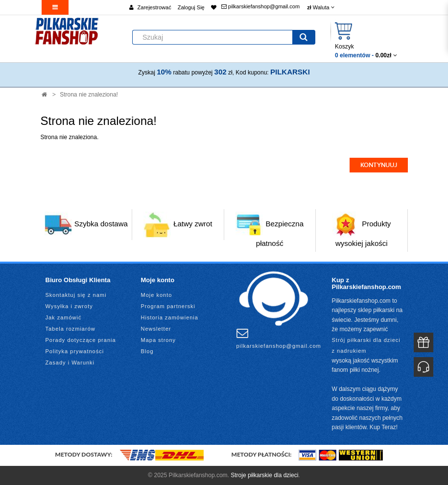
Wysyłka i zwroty (69, 306)
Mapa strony (159, 340)
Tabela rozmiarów (71, 329)
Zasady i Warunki (70, 363)
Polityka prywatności (75, 351)
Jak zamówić (64, 317)
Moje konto (157, 295)
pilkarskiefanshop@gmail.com (260, 6)
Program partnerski (168, 306)
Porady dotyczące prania (81, 340)
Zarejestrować (154, 7)
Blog (147, 351)
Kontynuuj (379, 165)
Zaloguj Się (191, 7)
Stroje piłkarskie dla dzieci (264, 475)
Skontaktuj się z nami (76, 295)
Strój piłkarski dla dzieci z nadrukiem (366, 345)
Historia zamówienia (170, 317)
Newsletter (156, 329)
